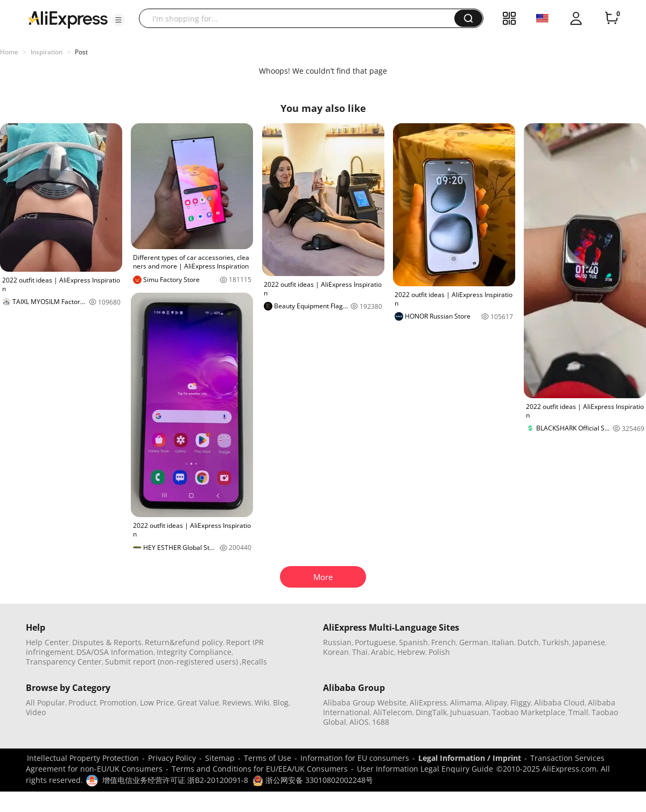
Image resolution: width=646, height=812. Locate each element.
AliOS (359, 722)
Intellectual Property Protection (83, 758)
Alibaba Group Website (365, 702)
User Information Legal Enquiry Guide (425, 769)
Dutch (528, 642)
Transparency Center (64, 662)
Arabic (382, 652)
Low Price (157, 702)
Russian (337, 642)
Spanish (413, 642)
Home (9, 52)
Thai (360, 652)
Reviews (237, 702)
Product (82, 702)
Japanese (589, 642)
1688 (381, 722)
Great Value (198, 702)
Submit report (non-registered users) (171, 662)
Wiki (262, 702)
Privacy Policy (172, 758)
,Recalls (253, 662)
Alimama (466, 702)
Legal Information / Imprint (470, 758)
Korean (336, 652)
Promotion (118, 702)
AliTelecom (393, 712)
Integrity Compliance (194, 652)
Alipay (496, 702)
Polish (439, 652)
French (444, 642)
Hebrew (411, 652)
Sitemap (220, 758)
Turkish (556, 642)
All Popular (45, 702)
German (474, 642)
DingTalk (431, 712)
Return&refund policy (184, 642)
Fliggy (521, 702)
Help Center (47, 642)
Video (36, 712)
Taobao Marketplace (529, 712)
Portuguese (375, 642)
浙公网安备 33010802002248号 (313, 780)
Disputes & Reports (107, 642)
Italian (503, 642)
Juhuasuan (469, 712)
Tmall (578, 712)
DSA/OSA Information (115, 652)
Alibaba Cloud (559, 702)
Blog (281, 702)
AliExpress (428, 702)
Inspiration (47, 52)
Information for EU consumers (355, 758)
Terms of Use (268, 758)
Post (81, 52)
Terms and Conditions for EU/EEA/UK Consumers (260, 769)
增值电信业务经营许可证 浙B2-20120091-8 (175, 780)
